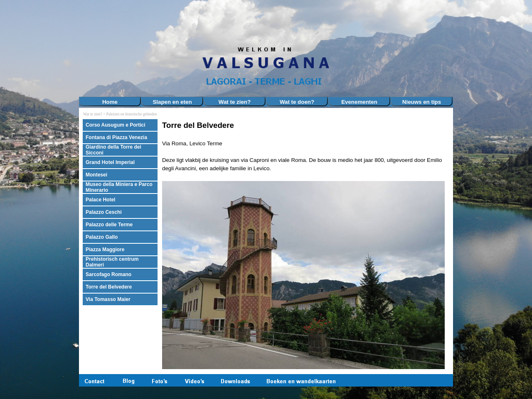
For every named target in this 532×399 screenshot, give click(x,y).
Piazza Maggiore (105, 250)
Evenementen (359, 102)
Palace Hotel (100, 200)
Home (110, 102)
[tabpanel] (305, 245)
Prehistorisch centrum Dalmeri (112, 262)
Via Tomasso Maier (108, 299)
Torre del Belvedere (109, 287)
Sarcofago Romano (108, 274)
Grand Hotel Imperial (110, 162)
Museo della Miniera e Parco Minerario (119, 187)
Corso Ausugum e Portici (116, 125)
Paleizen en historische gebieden (132, 114)
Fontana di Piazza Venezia (116, 137)
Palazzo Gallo (102, 237)
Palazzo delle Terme (109, 225)
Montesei (96, 175)
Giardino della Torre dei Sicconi (113, 150)
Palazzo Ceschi (104, 212)
